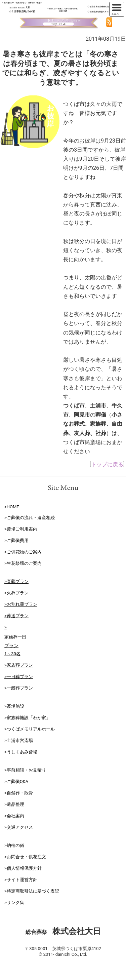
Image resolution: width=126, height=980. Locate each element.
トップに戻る (107, 464)
